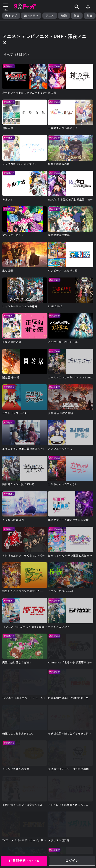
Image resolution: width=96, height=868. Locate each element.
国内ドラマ (31, 15)
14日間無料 (24, 860)
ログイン (72, 860)
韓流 (64, 15)
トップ (11, 15)
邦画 (90, 15)
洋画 (77, 15)
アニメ (50, 15)
